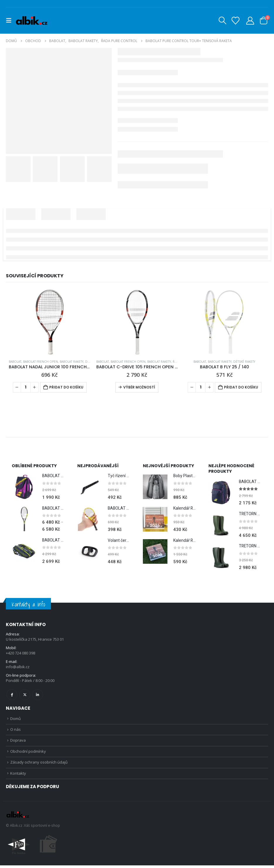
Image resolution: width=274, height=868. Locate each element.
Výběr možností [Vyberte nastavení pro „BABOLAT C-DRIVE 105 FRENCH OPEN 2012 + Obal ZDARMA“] (139, 387)
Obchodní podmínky (28, 753)
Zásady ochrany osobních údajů (39, 764)
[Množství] (26, 387)
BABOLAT (15, 362)
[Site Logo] (31, 21)
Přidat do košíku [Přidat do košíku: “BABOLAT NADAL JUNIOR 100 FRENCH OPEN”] (66, 387)
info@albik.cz (18, 668)
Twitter (25, 695)
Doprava (18, 742)
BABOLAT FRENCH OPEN (41, 362)
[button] (11, 20)
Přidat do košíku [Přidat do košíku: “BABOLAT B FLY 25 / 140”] (241, 387)
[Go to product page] (50, 322)
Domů (16, 719)
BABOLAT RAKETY (72, 362)
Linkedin (38, 695)
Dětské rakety (244, 362)
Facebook (12, 695)
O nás (16, 731)
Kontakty (18, 776)
